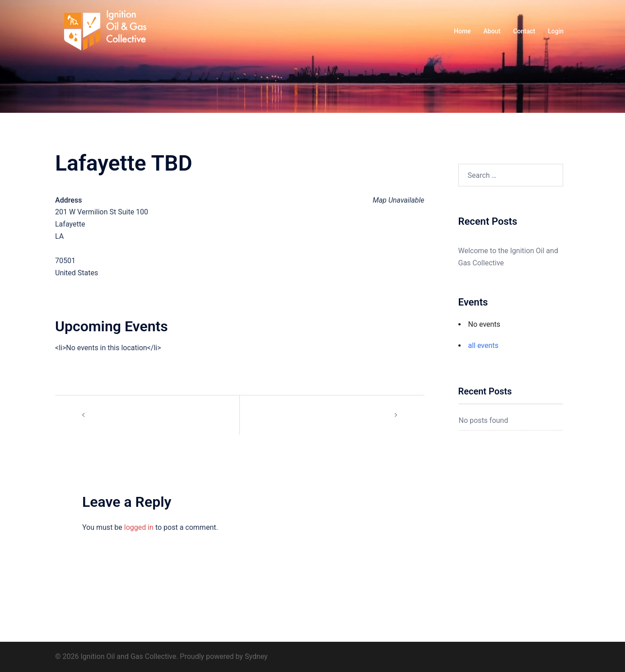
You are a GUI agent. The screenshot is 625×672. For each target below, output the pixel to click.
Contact (524, 31)
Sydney (256, 656)
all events (483, 345)
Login (556, 31)
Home (462, 31)
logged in (139, 527)
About (492, 31)
